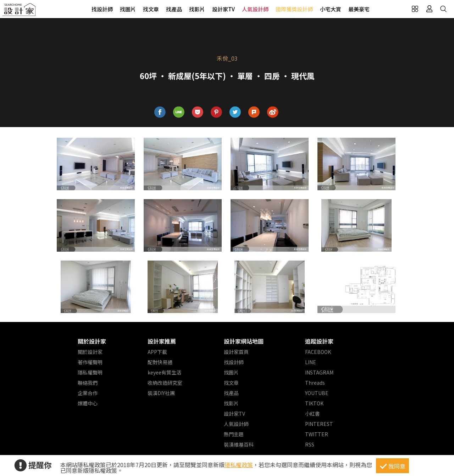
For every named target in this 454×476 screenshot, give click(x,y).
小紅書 (312, 414)
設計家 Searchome (20, 12)
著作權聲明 (90, 362)
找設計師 (102, 9)
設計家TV (223, 9)
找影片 (197, 9)
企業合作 (88, 393)
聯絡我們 (88, 383)
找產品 (174, 9)
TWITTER (317, 434)
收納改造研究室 (165, 383)
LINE (311, 362)
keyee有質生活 (164, 372)
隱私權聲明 (90, 372)
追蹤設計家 (319, 341)
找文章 (151, 9)
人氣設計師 (255, 9)
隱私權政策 (239, 465)
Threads (315, 383)
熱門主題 (234, 434)
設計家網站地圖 (244, 341)
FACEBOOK (318, 352)
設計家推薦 (162, 341)
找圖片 (128, 9)
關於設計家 (92, 341)
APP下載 (157, 352)
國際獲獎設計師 (294, 9)
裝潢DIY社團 (161, 393)
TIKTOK (314, 403)
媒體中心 (88, 403)
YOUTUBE (317, 393)
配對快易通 (160, 362)
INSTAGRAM (319, 372)
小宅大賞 (331, 9)
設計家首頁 (236, 352)
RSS (310, 444)
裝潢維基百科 (239, 444)
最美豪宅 (359, 9)
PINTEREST (319, 424)
